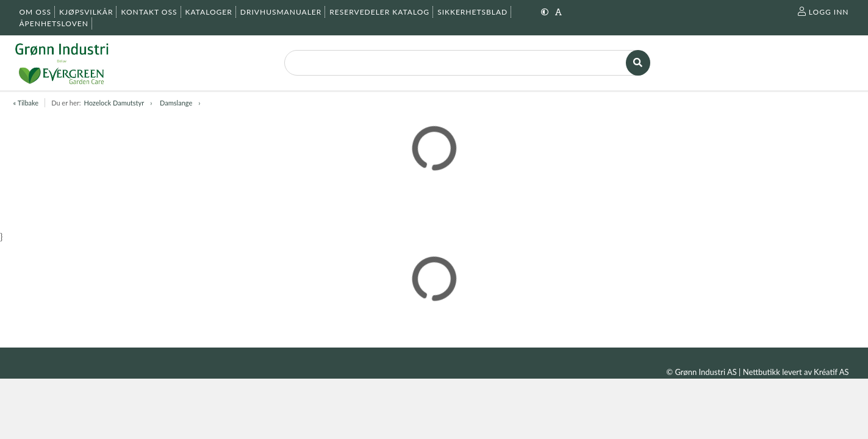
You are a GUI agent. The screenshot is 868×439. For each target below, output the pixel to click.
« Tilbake (26, 103)
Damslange (176, 103)
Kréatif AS (831, 372)
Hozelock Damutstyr (114, 103)
